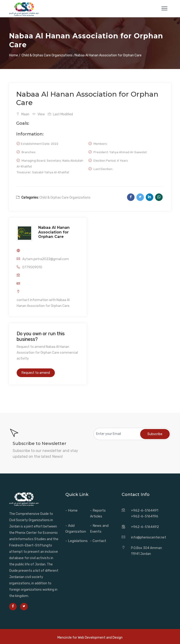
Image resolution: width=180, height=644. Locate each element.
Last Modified (60, 114)
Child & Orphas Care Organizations (65, 198)
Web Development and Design (100, 638)
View (39, 114)
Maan (23, 114)
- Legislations (77, 541)
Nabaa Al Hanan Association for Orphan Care (54, 232)
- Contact (98, 541)
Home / (15, 55)
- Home (71, 510)
